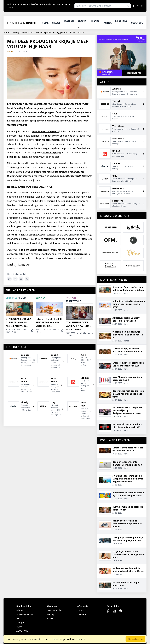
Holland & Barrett (25, 614)
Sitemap (50, 614)
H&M (19, 618)
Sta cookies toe (135, 639)
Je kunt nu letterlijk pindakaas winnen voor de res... (49, 322)
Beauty (82, 23)
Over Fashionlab (54, 610)
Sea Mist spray (51, 153)
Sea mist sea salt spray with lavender (71, 176)
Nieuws (56, 23)
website (63, 258)
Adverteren (82, 614)
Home (45, 23)
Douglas (20, 623)
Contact (80, 610)
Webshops (137, 23)
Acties (108, 23)
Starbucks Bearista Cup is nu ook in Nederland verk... (18, 322)
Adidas (20, 610)
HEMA (19, 627)
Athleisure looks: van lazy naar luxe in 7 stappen (78, 326)
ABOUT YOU (22, 631)
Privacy (50, 618)
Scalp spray (14, 157)
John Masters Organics (46, 131)
